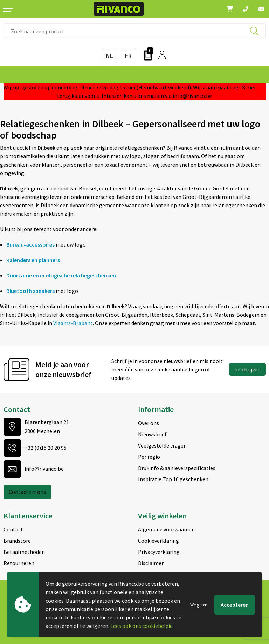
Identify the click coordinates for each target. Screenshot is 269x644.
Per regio (149, 457)
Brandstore (17, 541)
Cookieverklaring (158, 541)
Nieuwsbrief (152, 434)
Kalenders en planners (33, 260)
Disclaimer (151, 563)
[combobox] (135, 31)
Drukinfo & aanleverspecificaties (177, 468)
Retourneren (19, 563)
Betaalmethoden (24, 552)
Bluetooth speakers (30, 291)
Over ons (149, 423)
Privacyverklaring (159, 552)
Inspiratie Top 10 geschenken (173, 479)
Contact (13, 529)
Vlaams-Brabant (73, 323)
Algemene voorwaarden (166, 529)
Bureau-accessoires (30, 244)
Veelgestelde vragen (162, 445)
